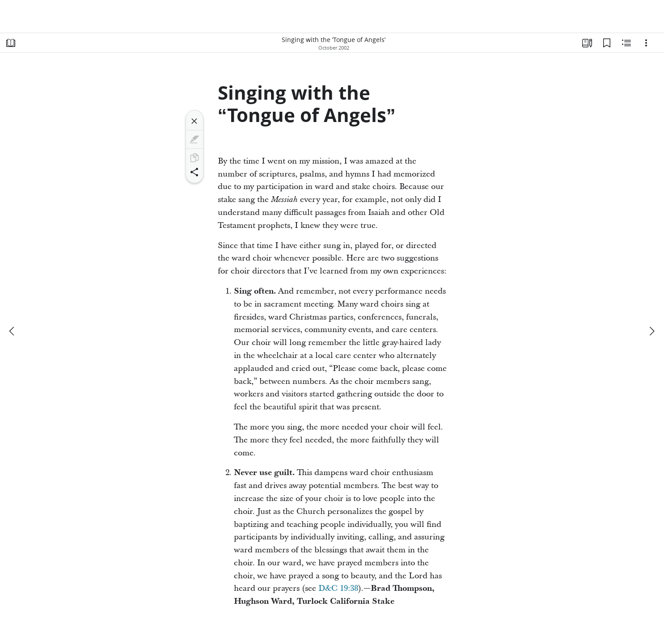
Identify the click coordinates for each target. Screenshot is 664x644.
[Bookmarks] (607, 43)
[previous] (13, 331)
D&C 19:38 (338, 588)
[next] (651, 331)
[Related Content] (626, 43)
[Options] (646, 43)
